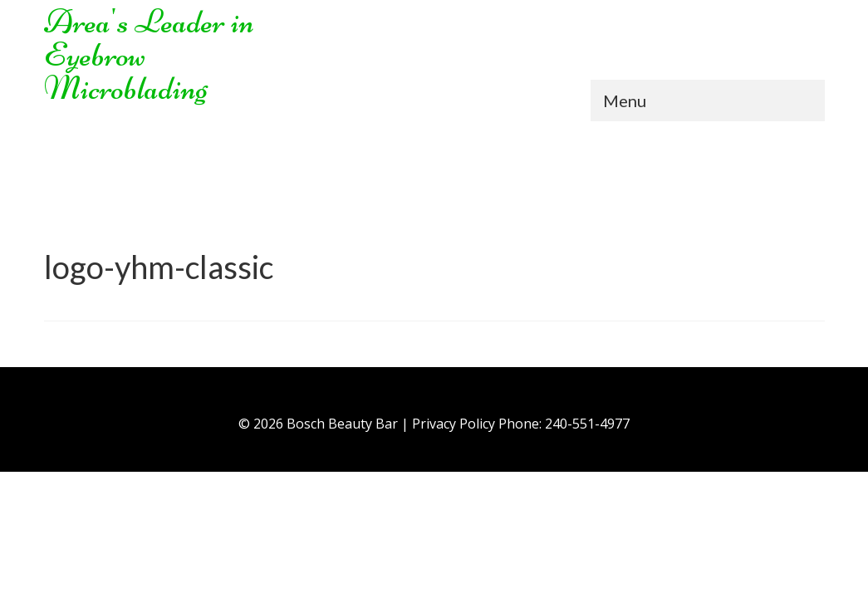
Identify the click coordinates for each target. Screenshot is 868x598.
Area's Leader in (149, 22)
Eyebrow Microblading (126, 71)
